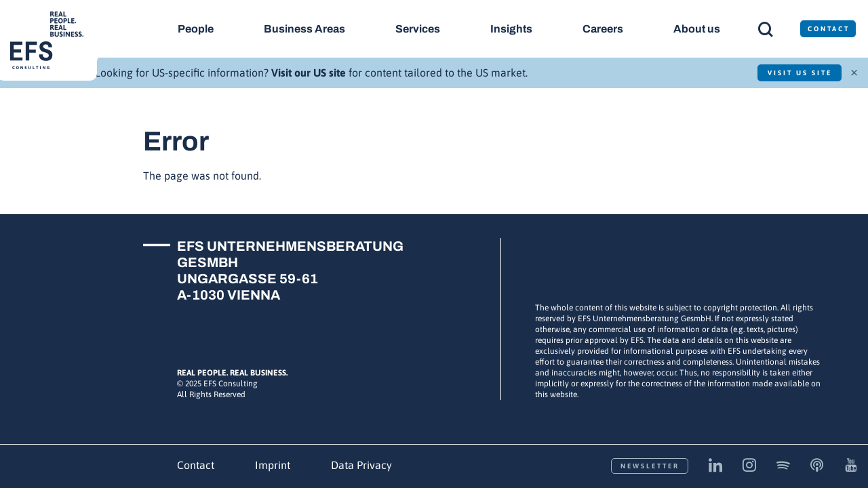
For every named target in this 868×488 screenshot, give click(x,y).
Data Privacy (361, 465)
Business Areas (304, 29)
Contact (196, 465)
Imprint (273, 465)
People (196, 29)
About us (698, 29)
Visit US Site (798, 73)
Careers (604, 29)
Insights (512, 29)
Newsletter (650, 466)
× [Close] (854, 71)
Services (418, 29)
